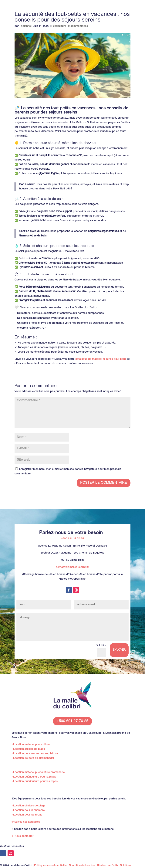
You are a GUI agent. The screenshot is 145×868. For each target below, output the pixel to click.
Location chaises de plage (28, 806)
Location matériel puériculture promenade (38, 772)
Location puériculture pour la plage (34, 777)
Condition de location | (83, 866)
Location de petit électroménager (33, 758)
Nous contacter (22, 836)
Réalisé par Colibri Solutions (114, 866)
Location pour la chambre (28, 810)
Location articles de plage (28, 749)
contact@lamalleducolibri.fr (72, 567)
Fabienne (25, 26)
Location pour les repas (27, 815)
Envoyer (119, 650)
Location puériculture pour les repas (35, 782)
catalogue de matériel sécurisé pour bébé (101, 359)
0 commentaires (78, 26)
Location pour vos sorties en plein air (35, 754)
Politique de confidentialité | (52, 866)
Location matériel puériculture (31, 745)
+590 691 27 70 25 (72, 539)
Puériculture (59, 26)
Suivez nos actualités (26, 822)
